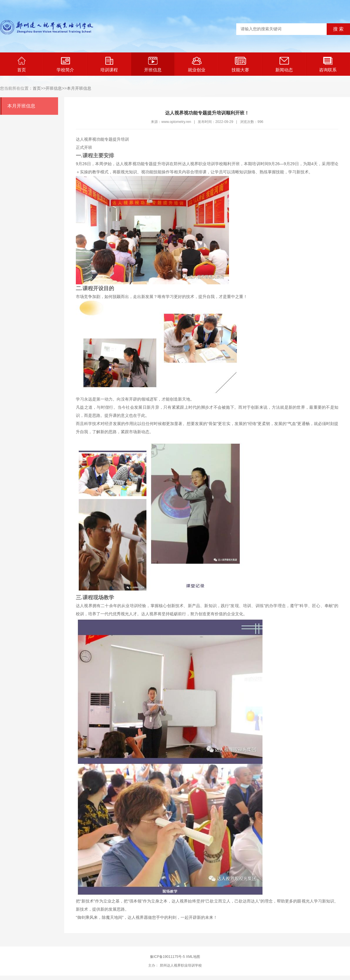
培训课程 (109, 65)
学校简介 (65, 65)
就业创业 (197, 65)
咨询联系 (328, 65)
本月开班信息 (79, 88)
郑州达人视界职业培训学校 (180, 965)
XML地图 (193, 957)
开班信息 (153, 65)
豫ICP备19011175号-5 (167, 957)
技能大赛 (240, 65)
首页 (22, 65)
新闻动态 (284, 65)
